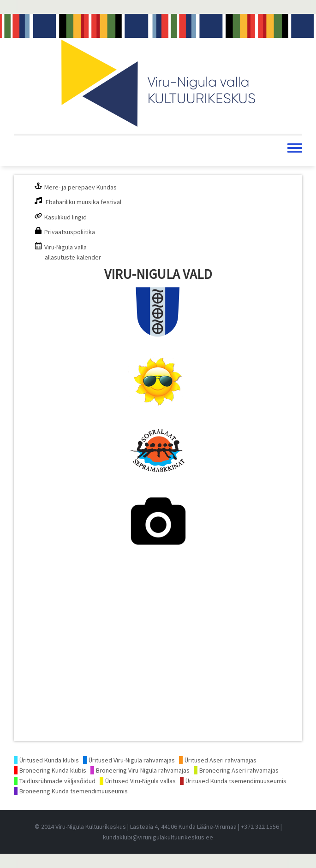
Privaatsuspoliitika (70, 232)
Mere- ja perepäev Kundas (80, 187)
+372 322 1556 (260, 827)
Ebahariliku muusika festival (83, 202)
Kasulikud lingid (66, 217)
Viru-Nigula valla (66, 247)
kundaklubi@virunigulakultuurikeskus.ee (158, 837)
